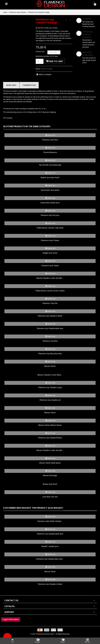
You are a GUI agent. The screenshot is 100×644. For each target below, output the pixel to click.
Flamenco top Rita (50, 341)
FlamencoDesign (47, 69)
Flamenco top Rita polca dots (50, 354)
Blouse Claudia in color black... (50, 375)
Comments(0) (29, 85)
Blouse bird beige (50, 475)
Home (5, 12)
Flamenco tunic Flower (50, 240)
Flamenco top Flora (50, 140)
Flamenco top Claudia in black (50, 316)
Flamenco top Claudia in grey (50, 387)
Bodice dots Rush (50, 484)
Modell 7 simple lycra (50, 546)
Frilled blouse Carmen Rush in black (50, 291)
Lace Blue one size (50, 497)
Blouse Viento (50, 366)
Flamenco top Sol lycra (50, 215)
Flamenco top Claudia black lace (50, 328)
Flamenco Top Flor (50, 303)
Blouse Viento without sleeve (50, 425)
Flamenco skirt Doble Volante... (50, 521)
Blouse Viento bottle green (50, 463)
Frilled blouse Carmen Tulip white (50, 228)
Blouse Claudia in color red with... (50, 278)
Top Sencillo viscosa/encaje (50, 165)
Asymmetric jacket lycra (50, 203)
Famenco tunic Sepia (50, 266)
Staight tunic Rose (50, 253)
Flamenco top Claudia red (50, 400)
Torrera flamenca (50, 152)
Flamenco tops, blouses (18, 12)
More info (11, 85)
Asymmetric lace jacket (50, 190)
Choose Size (40, 52)
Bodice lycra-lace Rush (50, 177)
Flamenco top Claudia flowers (50, 438)
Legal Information (11, 619)
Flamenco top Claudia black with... (50, 559)
